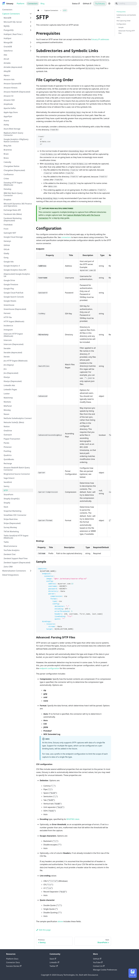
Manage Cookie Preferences (105, 970)
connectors (66, 237)
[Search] (126, 4)
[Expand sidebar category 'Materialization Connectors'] (31, 571)
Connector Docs (13, 962)
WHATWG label (73, 819)
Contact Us (99, 966)
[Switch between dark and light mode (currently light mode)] (109, 4)
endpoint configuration (49, 668)
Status (76, 4)
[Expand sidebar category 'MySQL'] (31, 26)
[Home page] (38, 10)
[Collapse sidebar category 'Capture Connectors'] (31, 14)
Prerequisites (121, 12)
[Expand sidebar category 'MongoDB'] (31, 42)
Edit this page (43, 930)
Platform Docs (12, 959)
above (60, 921)
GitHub (87, 4)
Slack (53, 959)
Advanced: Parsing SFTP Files (127, 32)
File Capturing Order (124, 21)
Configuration (121, 24)
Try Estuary (100, 4)
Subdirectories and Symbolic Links (126, 16)
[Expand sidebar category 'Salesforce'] (31, 51)
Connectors (33, 4)
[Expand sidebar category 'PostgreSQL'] (31, 30)
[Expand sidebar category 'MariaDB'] (31, 18)
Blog (43, 4)
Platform (21, 4)
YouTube (98, 962)
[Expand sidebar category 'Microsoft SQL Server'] (31, 22)
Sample (121, 27)
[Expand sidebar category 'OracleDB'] (31, 47)
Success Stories (14, 966)
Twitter (54, 966)
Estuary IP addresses (100, 39)
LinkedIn (54, 962)
